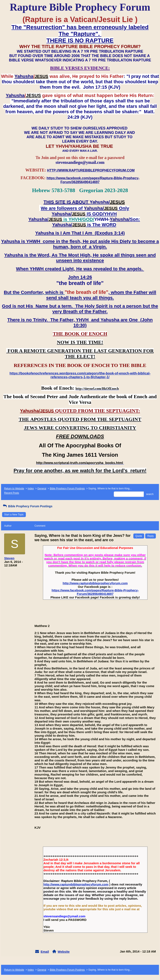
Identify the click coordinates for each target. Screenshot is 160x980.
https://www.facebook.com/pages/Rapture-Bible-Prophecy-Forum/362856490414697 (95, 592)
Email (45, 952)
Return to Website (14, 489)
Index (31, 489)
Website (64, 952)
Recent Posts (12, 493)
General (42, 489)
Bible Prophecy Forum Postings (67, 489)
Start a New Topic (14, 515)
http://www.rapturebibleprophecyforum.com (95, 583)
